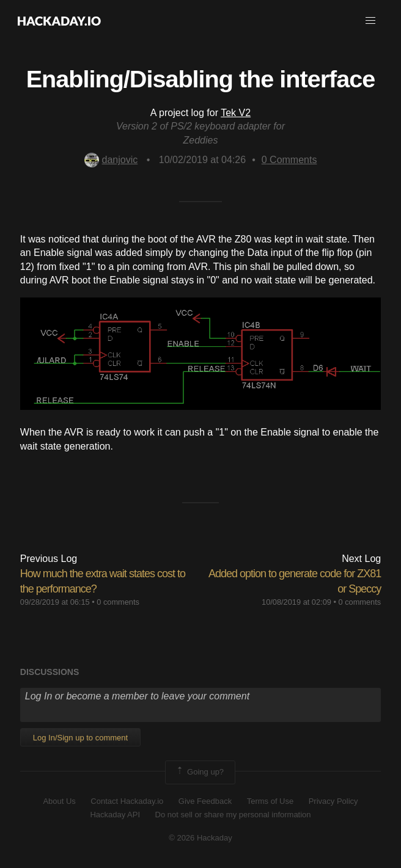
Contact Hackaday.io (127, 801)
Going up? (199, 772)
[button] (370, 21)
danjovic (111, 160)
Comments (289, 160)
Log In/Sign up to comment (80, 738)
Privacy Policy (333, 801)
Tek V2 (236, 113)
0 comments (118, 602)
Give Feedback (205, 801)
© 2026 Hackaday (200, 838)
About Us (59, 801)
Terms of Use (270, 801)
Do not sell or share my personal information (233, 815)
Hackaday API (115, 815)
